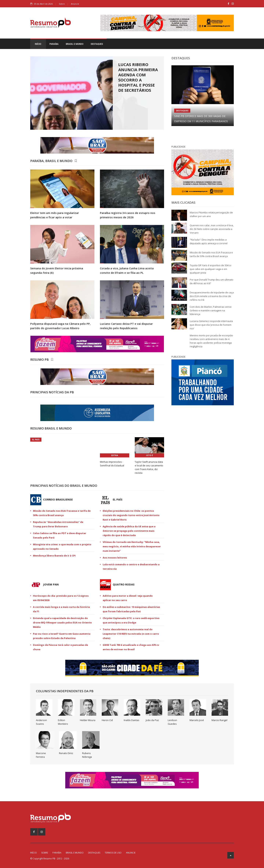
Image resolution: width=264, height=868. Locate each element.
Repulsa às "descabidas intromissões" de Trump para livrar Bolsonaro (58, 524)
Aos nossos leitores (115, 558)
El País (36, 440)
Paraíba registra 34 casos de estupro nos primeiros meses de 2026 (128, 215)
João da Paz (152, 720)
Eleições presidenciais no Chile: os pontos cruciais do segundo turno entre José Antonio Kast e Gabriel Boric (131, 515)
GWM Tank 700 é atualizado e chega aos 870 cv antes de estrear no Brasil (131, 647)
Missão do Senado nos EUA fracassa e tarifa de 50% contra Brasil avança (62, 513)
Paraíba (54, 44)
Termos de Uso (113, 853)
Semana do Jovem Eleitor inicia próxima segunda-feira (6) (57, 270)
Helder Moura (88, 720)
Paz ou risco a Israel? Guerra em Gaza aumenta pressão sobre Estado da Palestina (62, 636)
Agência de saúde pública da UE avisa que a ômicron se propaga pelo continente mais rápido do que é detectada (129, 531)
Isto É (150, 455)
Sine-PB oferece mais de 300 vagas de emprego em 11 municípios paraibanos (201, 119)
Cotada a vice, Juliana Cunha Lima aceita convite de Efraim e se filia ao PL (127, 270)
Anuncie (75, 4)
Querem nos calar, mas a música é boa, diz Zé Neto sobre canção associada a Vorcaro (212, 229)
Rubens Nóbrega (87, 755)
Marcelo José (197, 720)
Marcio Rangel (219, 720)
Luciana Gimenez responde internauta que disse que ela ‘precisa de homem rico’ (211, 325)
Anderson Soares (41, 722)
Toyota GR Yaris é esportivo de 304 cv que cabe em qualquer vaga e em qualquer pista (211, 269)
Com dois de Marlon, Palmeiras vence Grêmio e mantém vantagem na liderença (211, 310)
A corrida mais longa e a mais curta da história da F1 (61, 609)
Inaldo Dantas (132, 720)
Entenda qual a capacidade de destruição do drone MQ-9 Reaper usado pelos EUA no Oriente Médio (62, 623)
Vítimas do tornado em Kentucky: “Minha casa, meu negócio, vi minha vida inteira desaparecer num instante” (132, 546)
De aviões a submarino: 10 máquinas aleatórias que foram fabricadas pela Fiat (131, 609)
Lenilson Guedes (172, 722)
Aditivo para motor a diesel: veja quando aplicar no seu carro (128, 598)
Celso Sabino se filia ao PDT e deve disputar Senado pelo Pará (60, 535)
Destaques (97, 44)
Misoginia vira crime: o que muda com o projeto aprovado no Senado (62, 547)
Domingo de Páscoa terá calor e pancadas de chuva (60, 647)
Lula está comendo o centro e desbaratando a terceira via (131, 567)
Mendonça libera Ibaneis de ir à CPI (54, 556)
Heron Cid (107, 720)
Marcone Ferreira (41, 755)
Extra (115, 455)
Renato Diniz (66, 753)
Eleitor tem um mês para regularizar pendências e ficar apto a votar (55, 215)
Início (38, 44)
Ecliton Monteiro (63, 722)
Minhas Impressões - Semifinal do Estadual (112, 464)
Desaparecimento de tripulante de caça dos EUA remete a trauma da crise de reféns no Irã (212, 296)
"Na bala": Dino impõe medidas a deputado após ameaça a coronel (209, 241)
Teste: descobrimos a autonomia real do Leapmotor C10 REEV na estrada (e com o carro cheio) (131, 634)
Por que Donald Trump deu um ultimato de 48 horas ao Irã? (212, 281)
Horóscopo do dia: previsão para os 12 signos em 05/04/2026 (61, 598)
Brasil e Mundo (75, 44)
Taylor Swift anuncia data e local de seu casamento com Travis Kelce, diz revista (149, 467)
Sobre (62, 4)
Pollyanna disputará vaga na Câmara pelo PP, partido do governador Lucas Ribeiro (60, 326)
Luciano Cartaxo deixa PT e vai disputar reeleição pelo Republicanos (126, 326)
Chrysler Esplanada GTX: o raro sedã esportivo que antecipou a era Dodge (131, 620)
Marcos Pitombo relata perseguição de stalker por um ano (211, 214)
